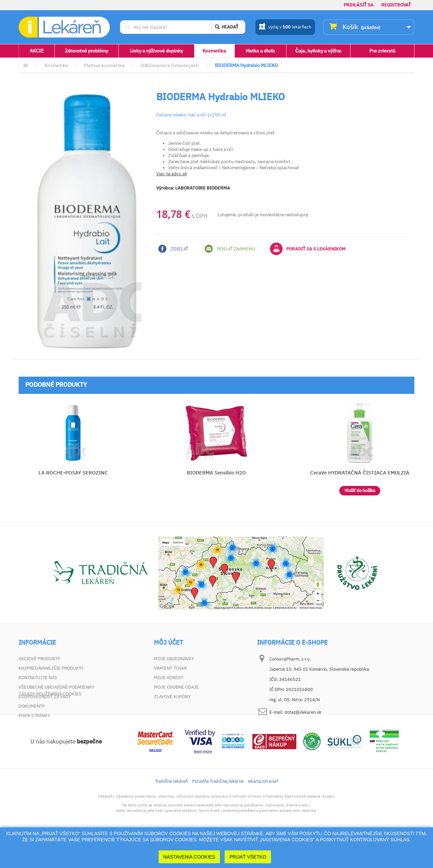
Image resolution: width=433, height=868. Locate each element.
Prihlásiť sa (359, 5)
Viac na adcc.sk (172, 174)
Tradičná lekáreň (171, 812)
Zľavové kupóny (172, 697)
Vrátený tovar (170, 668)
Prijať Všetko (248, 857)
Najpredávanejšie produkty (51, 668)
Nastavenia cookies (189, 857)
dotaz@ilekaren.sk (303, 712)
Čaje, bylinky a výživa (318, 51)
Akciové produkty (39, 659)
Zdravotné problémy (87, 51)
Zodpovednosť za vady (45, 697)
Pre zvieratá (382, 51)
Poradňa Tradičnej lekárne (218, 812)
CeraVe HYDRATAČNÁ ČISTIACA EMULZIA (360, 473)
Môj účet (168, 643)
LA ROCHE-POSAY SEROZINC (73, 473)
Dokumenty (32, 706)
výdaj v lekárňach (285, 27)
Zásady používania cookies (50, 725)
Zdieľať (173, 249)
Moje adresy (169, 678)
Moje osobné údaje (176, 687)
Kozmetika (214, 51)
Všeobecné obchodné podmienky (56, 687)
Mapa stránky (34, 716)
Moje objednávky (174, 659)
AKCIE (37, 51)
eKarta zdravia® (263, 812)
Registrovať (396, 5)
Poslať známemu (230, 249)
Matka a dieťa (260, 51)
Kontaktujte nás (38, 678)
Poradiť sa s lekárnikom (308, 249)
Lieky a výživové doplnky (156, 51)
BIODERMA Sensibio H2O (216, 473)
